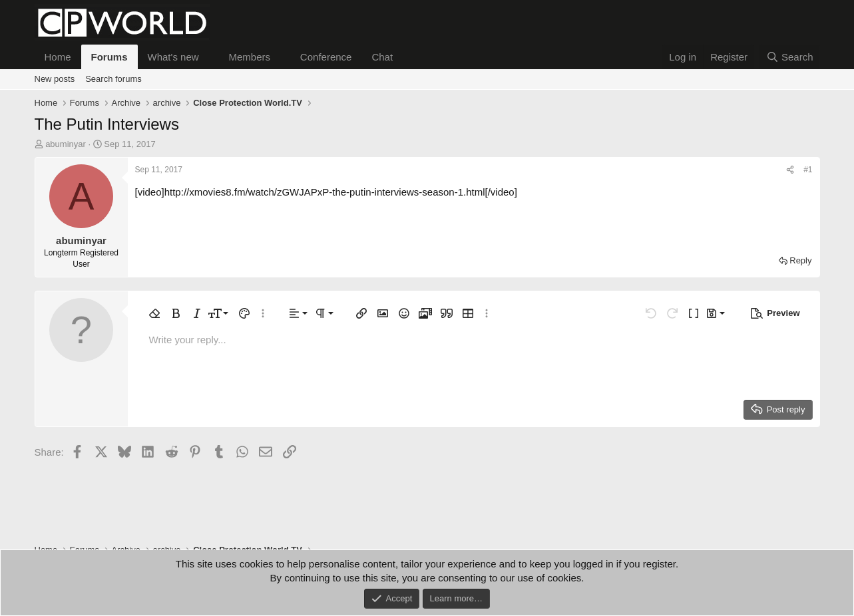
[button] (209, 57)
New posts (55, 79)
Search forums (113, 79)
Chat (382, 57)
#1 (808, 170)
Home (58, 57)
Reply (800, 260)
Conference (326, 57)
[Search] (790, 57)
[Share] (790, 170)
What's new (173, 57)
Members (249, 57)
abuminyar (66, 144)
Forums (109, 57)
